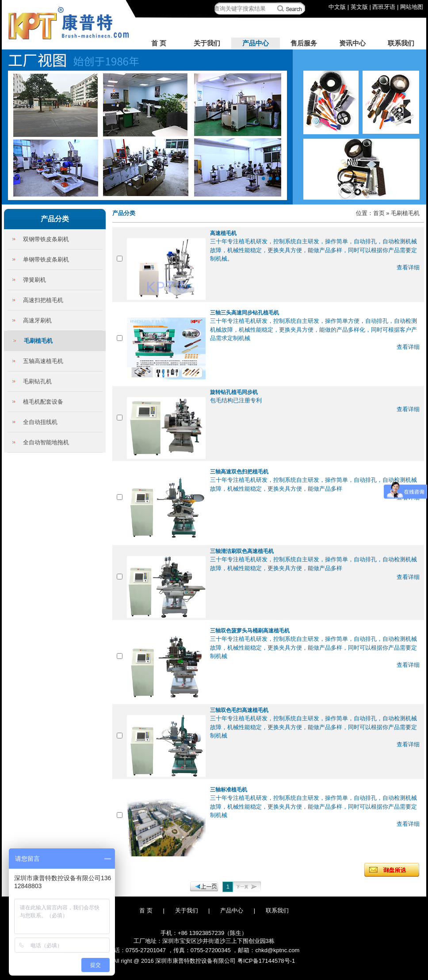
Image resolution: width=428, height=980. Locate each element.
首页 (379, 213)
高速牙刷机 (37, 320)
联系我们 (401, 43)
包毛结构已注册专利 (236, 400)
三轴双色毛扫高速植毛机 (239, 710)
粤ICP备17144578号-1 (266, 961)
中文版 (337, 7)
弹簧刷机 (34, 280)
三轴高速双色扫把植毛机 (239, 472)
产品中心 (256, 43)
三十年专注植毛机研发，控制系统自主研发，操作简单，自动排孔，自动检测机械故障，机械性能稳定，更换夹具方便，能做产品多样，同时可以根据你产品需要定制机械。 (313, 250)
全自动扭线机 (40, 422)
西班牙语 (384, 7)
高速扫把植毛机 (43, 300)
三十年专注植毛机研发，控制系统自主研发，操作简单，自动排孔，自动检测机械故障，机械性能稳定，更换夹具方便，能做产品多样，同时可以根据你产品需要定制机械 (313, 647)
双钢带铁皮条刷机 (46, 239)
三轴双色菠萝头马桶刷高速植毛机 (250, 631)
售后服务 (304, 43)
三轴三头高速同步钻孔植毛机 (245, 313)
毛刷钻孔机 (37, 381)
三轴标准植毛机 (229, 790)
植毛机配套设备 (43, 402)
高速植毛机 (223, 233)
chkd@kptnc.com (277, 950)
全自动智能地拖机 (46, 442)
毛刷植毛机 (38, 341)
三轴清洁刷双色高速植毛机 (242, 551)
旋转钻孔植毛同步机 (234, 392)
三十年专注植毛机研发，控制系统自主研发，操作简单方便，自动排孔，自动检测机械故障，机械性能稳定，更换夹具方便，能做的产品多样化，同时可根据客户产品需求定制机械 (313, 329)
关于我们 (207, 43)
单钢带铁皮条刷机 (46, 259)
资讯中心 (352, 43)
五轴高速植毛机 (43, 361)
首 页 (159, 43)
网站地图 (412, 7)
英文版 (359, 7)
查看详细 (408, 267)
